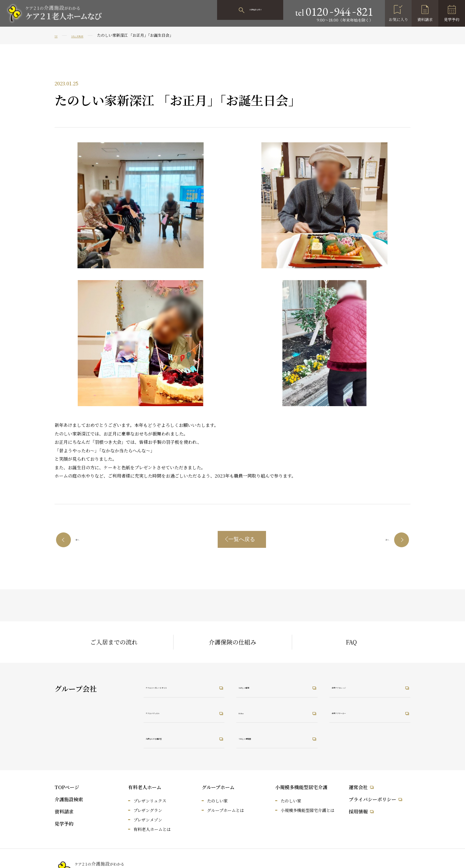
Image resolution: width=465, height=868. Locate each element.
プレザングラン (148, 810)
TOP (59, 35)
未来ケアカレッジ (357, 686)
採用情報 (358, 812)
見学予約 (452, 19)
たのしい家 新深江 (92, 35)
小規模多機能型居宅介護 (301, 787)
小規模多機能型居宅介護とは (308, 810)
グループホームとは (226, 810)
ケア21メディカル (171, 712)
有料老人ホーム (145, 787)
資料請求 (425, 19)
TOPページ (67, 787)
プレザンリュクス (150, 801)
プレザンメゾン (148, 820)
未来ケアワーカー (357, 712)
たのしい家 (217, 801)
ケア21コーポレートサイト (181, 686)
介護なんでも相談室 (173, 738)
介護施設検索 (69, 799)
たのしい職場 (258, 686)
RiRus (250, 712)
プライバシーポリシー (372, 799)
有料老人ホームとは (152, 829)
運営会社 (358, 787)
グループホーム (218, 787)
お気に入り (398, 19)
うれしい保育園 (261, 738)
